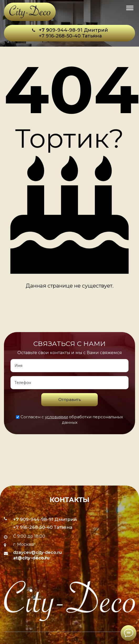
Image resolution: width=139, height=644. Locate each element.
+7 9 (44, 30)
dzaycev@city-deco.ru (37, 552)
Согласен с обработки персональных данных (69, 420)
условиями (56, 417)
